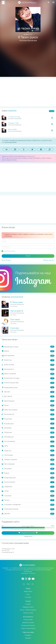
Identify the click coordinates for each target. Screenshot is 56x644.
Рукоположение (28, 482)
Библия (28, 351)
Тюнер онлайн (28, 620)
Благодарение (28, 356)
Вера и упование (28, 374)
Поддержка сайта (28, 607)
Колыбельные (28, 424)
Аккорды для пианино (28, 625)
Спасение (28, 496)
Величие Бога (28, 369)
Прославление (28, 464)
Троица (28, 500)
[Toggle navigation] (53, 2)
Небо (28, 446)
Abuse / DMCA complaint (28, 610)
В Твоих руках (17, 302)
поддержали (28, 536)
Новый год (28, 451)
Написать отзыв (28, 613)
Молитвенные (28, 437)
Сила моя (14, 328)
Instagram (28, 635)
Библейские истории (28, 347)
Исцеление (28, 419)
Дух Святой (28, 396)
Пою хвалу (15, 320)
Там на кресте (17, 311)
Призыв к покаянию (28, 460)
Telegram (28, 638)
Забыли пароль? (49, 260)
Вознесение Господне (28, 378)
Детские (28, 392)
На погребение (28, 442)
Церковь (28, 514)
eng (28, 584)
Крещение (28, 428)
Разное (28, 473)
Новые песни (28, 591)
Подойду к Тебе (13, 123)
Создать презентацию (28, 628)
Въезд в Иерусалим (28, 387)
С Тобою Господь (14, 117)
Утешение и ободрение (28, 505)
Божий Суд (28, 360)
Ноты (28, 594)
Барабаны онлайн (28, 623)
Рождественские (28, 478)
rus (24, 584)
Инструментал (28, 414)
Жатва (28, 405)
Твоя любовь (12, 129)
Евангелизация (28, 401)
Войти (28, 256)
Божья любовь (28, 365)
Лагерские (28, 433)
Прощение (28, 469)
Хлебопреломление (28, 509)
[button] (37, 29)
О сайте (28, 604)
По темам (28, 597)
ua (32, 584)
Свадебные (28, 487)
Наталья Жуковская (28, 41)
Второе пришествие (28, 383)
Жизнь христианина (28, 410)
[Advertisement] (28, 61)
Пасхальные (28, 455)
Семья (28, 491)
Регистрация (6, 260)
